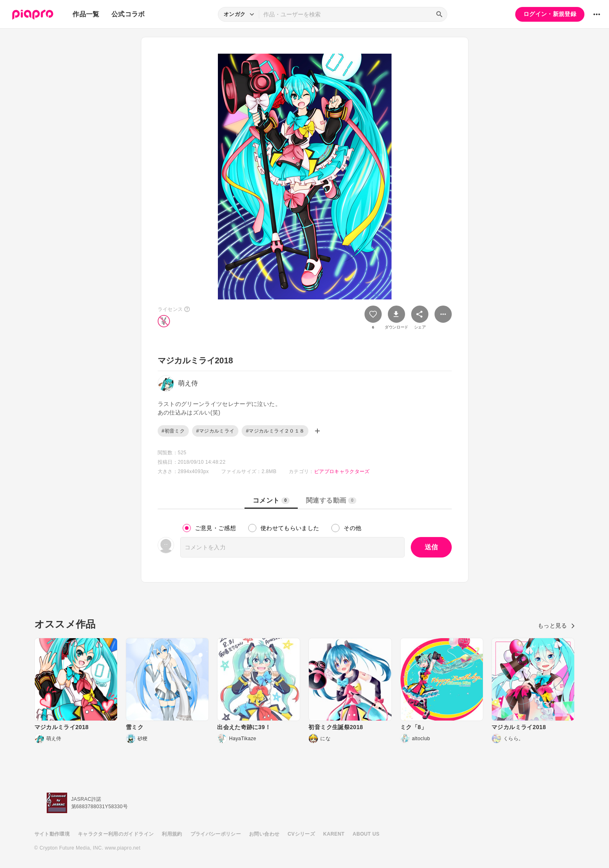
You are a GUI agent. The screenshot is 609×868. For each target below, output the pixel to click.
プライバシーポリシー (216, 834)
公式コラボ (128, 14)
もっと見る (556, 626)
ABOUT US (366, 834)
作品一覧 (86, 14)
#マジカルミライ (215, 431)
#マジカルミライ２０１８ (275, 431)
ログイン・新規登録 (550, 14)
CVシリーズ (301, 834)
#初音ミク (173, 431)
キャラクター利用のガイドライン (116, 834)
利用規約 (172, 834)
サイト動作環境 (52, 834)
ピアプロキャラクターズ (342, 471)
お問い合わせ (264, 834)
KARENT (334, 834)
